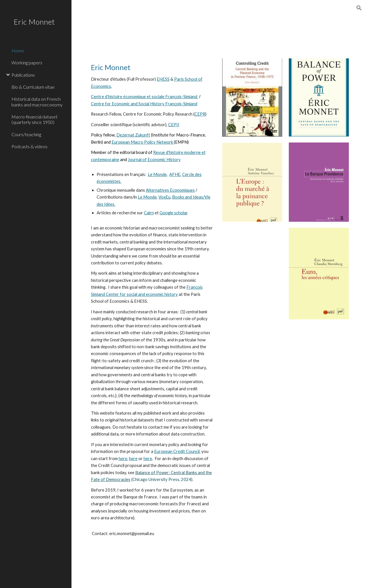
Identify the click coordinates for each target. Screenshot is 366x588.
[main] (152, 113)
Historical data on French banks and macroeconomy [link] (37, 102)
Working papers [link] (27, 63)
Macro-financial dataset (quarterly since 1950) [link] (34, 119)
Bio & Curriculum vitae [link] (33, 87)
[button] (359, 8)
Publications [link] (23, 75)
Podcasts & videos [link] (29, 146)
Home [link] (18, 51)
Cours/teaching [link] (26, 134)
